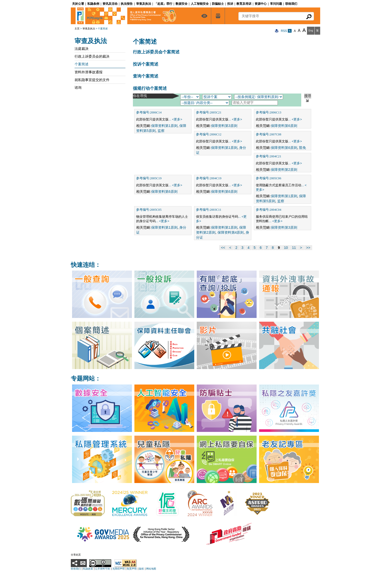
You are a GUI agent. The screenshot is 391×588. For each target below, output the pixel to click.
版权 (141, 569)
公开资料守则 (102, 569)
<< (223, 248)
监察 (161, 131)
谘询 (78, 88)
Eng (311, 31)
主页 (77, 29)
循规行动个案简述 (150, 88)
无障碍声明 (118, 569)
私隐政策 (88, 569)
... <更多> (175, 119)
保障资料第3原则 (224, 126)
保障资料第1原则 (164, 126)
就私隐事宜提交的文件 (92, 80)
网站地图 (151, 569)
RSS (286, 31)
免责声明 (132, 569)
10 (286, 248)
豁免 (302, 148)
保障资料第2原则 (284, 170)
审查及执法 (89, 29)
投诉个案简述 (146, 64)
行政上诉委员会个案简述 (156, 52)
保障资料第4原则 (231, 232)
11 (294, 248)
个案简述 (82, 64)
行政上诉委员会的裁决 (92, 56)
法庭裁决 (82, 49)
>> (308, 248)
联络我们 (76, 569)
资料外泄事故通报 (89, 72)
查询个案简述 (146, 76)
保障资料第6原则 (284, 126)
